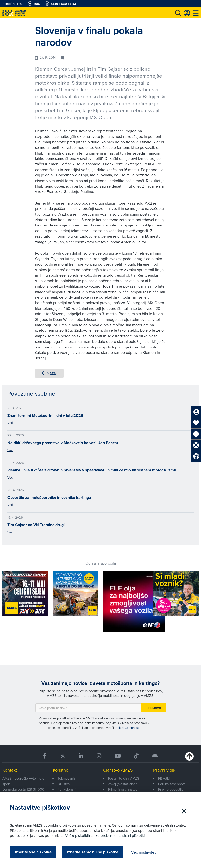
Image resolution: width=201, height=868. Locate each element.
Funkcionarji (67, 789)
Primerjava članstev (123, 789)
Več (10, 423)
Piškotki (164, 778)
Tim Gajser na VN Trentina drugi (36, 525)
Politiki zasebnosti (127, 728)
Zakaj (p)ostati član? (122, 784)
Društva (64, 784)
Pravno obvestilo (171, 789)
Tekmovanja (67, 778)
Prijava (155, 708)
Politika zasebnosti (172, 784)
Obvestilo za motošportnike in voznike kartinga (49, 497)
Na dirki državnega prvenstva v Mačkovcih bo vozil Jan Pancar (63, 443)
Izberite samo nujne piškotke (93, 852)
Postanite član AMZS (124, 778)
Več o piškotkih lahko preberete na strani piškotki (105, 836)
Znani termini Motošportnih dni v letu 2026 (45, 415)
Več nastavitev (144, 852)
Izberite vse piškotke (33, 852)
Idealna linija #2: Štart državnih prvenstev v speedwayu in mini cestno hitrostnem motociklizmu (92, 470)
